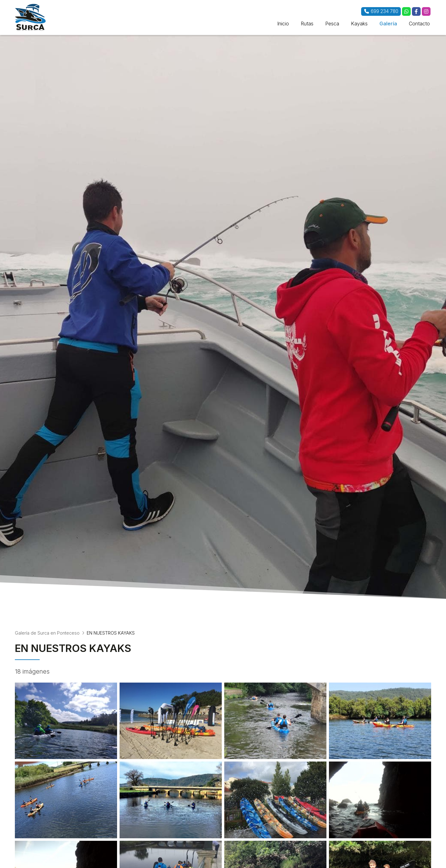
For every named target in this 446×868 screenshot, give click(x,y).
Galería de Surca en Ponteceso (47, 633)
